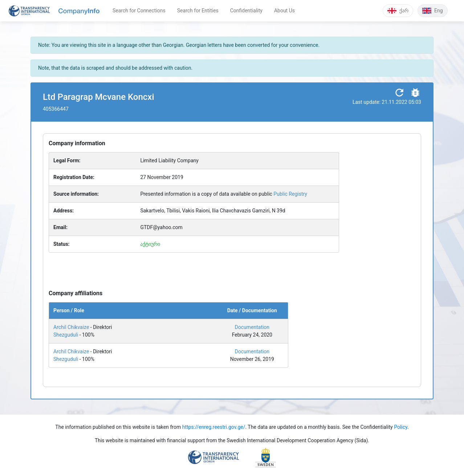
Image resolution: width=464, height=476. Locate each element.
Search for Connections (139, 11)
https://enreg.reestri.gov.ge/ (214, 427)
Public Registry (290, 194)
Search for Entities (198, 11)
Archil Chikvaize (71, 327)
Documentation (252, 327)
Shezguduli (66, 335)
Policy (401, 427)
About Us (284, 11)
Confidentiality (246, 11)
